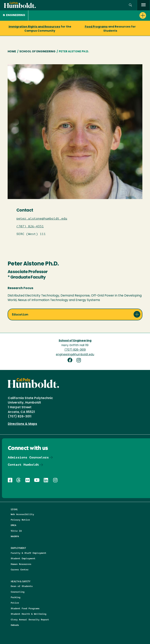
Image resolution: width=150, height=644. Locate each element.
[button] (130, 5)
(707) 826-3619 (75, 350)
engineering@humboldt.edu (75, 355)
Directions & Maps (22, 424)
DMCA (13, 525)
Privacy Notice (20, 520)
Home (12, 52)
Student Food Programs (25, 608)
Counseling (18, 592)
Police (15, 603)
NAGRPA (15, 536)
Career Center (20, 569)
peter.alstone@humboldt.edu (42, 219)
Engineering (14, 15)
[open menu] (143, 5)
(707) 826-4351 (30, 226)
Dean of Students (22, 586)
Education (20, 314)
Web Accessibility (22, 514)
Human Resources (21, 564)
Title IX (16, 531)
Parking (16, 597)
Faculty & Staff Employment (29, 553)
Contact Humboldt (23, 465)
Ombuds (15, 625)
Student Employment (23, 558)
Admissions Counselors (28, 457)
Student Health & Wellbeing (29, 614)
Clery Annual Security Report (30, 619)
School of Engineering (37, 52)
